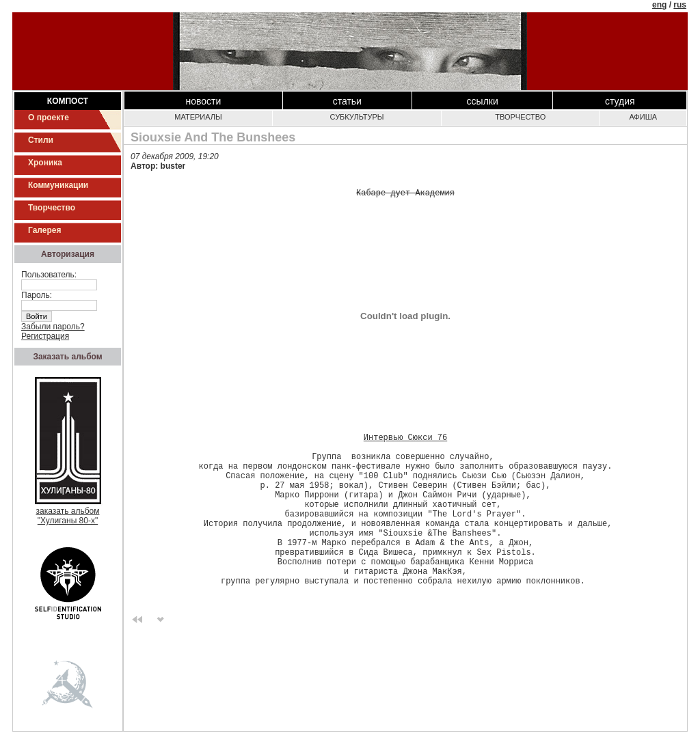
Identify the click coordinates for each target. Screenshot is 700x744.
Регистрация (45, 336)
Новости (203, 101)
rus (680, 5)
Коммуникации (58, 185)
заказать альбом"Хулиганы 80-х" (68, 512)
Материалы (198, 117)
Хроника (45, 163)
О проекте (49, 118)
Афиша (643, 117)
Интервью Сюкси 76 (405, 441)
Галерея (44, 230)
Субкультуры (357, 117)
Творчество (52, 208)
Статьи (347, 101)
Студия (620, 101)
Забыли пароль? (53, 327)
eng (659, 5)
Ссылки (483, 101)
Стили (41, 140)
